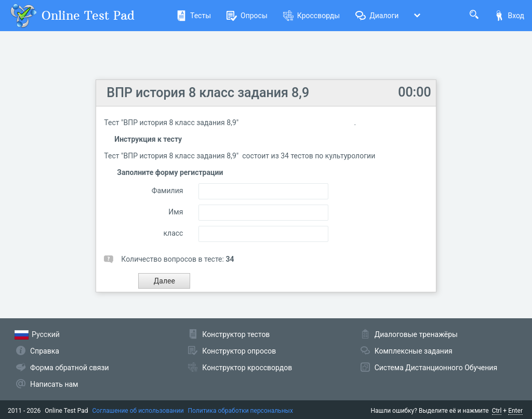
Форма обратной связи (70, 368)
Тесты (194, 16)
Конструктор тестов (236, 334)
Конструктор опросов (239, 351)
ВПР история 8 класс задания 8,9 (208, 93)
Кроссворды (311, 16)
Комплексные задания (414, 351)
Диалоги (377, 16)
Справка (45, 351)
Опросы (247, 16)
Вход (509, 16)
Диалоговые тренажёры (416, 334)
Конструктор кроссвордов (247, 368)
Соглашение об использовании (138, 411)
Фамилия (168, 191)
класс (173, 233)
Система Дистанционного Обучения (436, 368)
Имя (176, 212)
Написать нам (54, 384)
